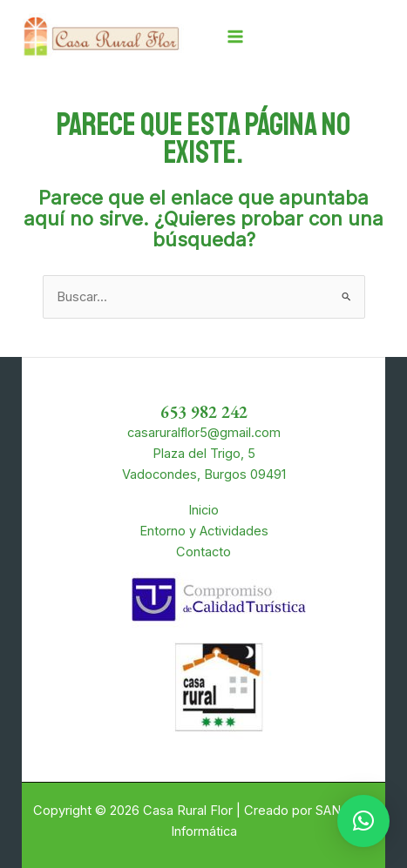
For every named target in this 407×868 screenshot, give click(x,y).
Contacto (203, 552)
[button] (363, 821)
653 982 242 (204, 412)
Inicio (203, 510)
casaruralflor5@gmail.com (204, 433)
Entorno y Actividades (204, 531)
